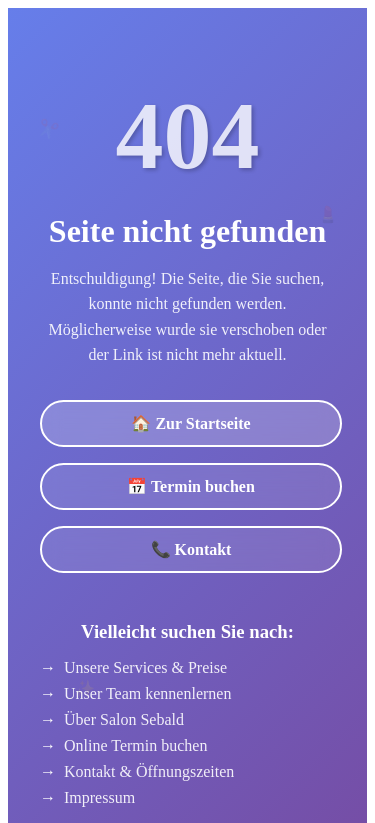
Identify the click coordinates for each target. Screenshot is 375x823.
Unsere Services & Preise (145, 667)
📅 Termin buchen (191, 486)
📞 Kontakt (191, 549)
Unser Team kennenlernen (147, 693)
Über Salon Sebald (124, 719)
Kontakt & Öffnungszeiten (149, 771)
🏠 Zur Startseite (190, 423)
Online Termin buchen (135, 745)
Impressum (99, 797)
